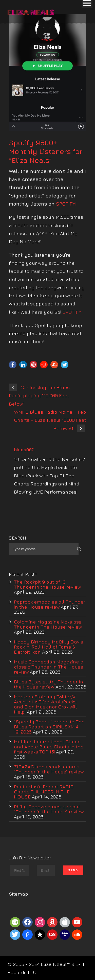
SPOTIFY (72, 312)
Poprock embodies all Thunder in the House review (50, 604)
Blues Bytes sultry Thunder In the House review (49, 684)
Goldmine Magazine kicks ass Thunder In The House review (48, 624)
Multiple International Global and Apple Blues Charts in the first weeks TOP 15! (49, 747)
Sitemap (18, 894)
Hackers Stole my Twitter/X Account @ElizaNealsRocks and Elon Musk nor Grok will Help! (45, 704)
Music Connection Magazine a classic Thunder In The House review (49, 667)
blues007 (24, 450)
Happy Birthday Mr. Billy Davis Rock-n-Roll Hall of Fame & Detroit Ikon (49, 647)
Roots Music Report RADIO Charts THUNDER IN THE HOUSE (44, 792)
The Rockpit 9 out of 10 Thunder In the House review (47, 584)
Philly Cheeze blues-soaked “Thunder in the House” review (49, 809)
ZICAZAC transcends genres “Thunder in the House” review (49, 769)
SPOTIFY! (67, 204)
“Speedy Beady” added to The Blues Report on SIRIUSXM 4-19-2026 (49, 727)
